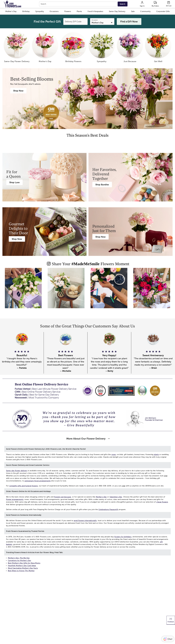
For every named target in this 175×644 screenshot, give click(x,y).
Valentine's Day (116, 497)
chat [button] (166, 476)
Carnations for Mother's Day (19, 561)
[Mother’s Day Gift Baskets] (17, 239)
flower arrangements (15, 499)
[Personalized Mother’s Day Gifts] (101, 237)
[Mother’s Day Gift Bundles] (102, 185)
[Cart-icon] (169, 4)
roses (114, 454)
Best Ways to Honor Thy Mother (21, 571)
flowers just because (63, 497)
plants (156, 454)
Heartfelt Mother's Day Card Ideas (22, 566)
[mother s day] (45, 48)
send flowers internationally (85, 521)
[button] (11, 11)
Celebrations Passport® (108, 510)
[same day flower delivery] (17, 48)
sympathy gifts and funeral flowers (24, 486)
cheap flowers (162, 502)
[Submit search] (122, 4)
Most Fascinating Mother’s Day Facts (23, 568)
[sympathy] (102, 48)
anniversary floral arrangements (38, 481)
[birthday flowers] (73, 48)
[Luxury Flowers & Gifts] (14, 182)
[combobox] (78, 4)
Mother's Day (101, 497)
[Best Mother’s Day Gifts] (18, 91)
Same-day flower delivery (17, 471)
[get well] (158, 48)
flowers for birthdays (123, 537)
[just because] (130, 48)
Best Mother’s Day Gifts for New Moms (24, 563)
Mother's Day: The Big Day (19, 558)
